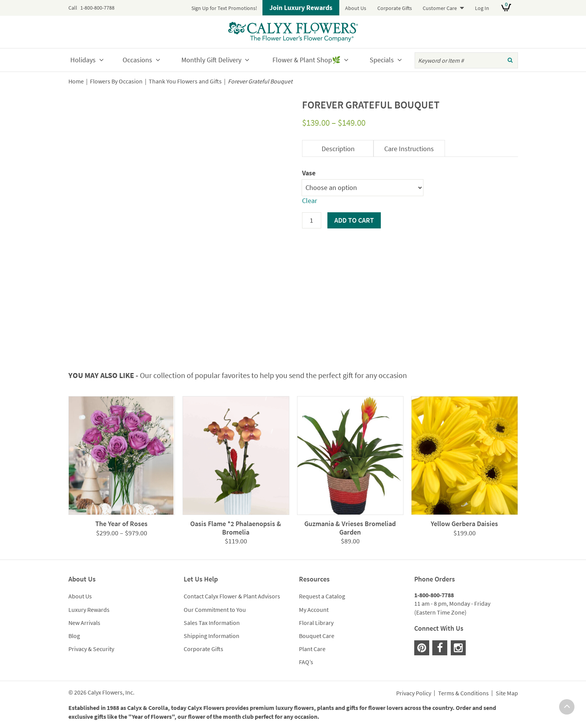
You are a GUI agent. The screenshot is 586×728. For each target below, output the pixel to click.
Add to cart (354, 220)
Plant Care (312, 649)
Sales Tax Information (212, 623)
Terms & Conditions (463, 693)
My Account (314, 610)
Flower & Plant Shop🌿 (306, 60)
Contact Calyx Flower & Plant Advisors (232, 596)
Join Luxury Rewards (301, 7)
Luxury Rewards (89, 610)
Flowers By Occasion (116, 81)
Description (338, 149)
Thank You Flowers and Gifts (185, 81)
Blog (74, 636)
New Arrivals (84, 623)
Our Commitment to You (215, 610)
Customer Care (440, 8)
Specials (382, 60)
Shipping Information (212, 636)
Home (76, 81)
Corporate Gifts (395, 8)
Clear (310, 201)
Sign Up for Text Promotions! (224, 8)
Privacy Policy (414, 693)
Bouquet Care (317, 636)
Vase (309, 173)
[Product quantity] (312, 220)
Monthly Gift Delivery (211, 60)
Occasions (137, 60)
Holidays (83, 60)
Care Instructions (409, 149)
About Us (356, 8)
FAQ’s (306, 662)
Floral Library (316, 623)
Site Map (507, 693)
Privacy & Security (91, 649)
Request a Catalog (322, 596)
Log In (482, 8)
